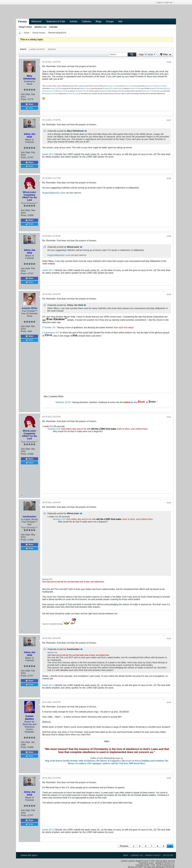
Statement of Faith (56, 21)
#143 (169, 638)
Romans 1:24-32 (160, 86)
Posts (23, 49)
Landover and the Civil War (115, 763)
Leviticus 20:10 (135, 88)
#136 (169, 62)
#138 (169, 178)
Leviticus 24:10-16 (72, 94)
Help (126, 855)
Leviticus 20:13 (150, 86)
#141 (169, 417)
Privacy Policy (153, 855)
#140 (169, 294)
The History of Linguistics (108, 761)
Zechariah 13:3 (103, 91)
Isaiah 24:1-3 (49, 154)
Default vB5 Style (29, 855)
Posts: (24, 99)
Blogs (99, 21)
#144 (169, 702)
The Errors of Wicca (131, 761)
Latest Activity (37, 49)
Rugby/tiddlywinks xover (54, 193)
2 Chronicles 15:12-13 (81, 91)
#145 (169, 778)
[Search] (122, 54)
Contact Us (137, 855)
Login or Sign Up (165, 2)
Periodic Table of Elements (82, 761)
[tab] (23, 49)
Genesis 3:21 (54, 429)
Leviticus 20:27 (55, 88)
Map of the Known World (57, 761)
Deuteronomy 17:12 (110, 86)
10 (170, 846)
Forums (23, 22)
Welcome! (36, 21)
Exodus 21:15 (84, 88)
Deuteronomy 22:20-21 (49, 94)
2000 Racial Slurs (137, 763)
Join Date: (26, 94)
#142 (169, 503)
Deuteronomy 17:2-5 (51, 91)
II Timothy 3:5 (49, 327)
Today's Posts (25, 27)
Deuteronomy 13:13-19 (148, 91)
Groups (110, 21)
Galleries (86, 21)
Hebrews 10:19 (63, 402)
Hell (120, 21)
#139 (169, 236)
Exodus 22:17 (128, 86)
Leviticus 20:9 (117, 88)
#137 (169, 120)
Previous (124, 846)
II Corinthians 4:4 (50, 333)
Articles (74, 21)
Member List (41, 27)
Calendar (53, 27)
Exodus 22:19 (154, 88)
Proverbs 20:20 (108, 88)
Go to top (168, 855)
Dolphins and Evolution (152, 761)
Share (29, 104)
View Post (86, 131)
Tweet (30, 108)
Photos (52, 49)
